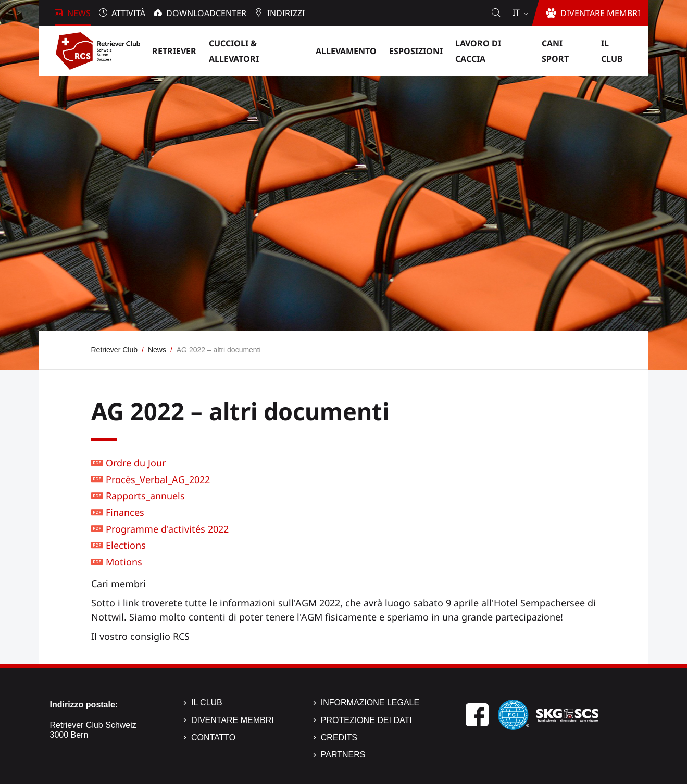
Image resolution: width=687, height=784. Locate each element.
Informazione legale (370, 703)
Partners (343, 755)
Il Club (207, 703)
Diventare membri (233, 720)
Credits (339, 737)
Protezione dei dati (366, 720)
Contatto (213, 737)
